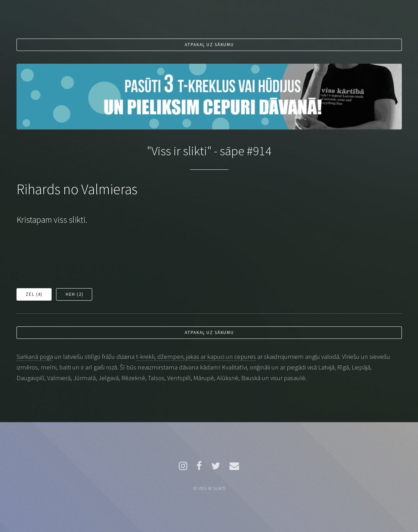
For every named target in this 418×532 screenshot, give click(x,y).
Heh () (74, 294)
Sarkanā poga (35, 357)
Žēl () (34, 294)
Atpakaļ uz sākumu (209, 45)
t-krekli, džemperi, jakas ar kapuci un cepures (196, 357)
